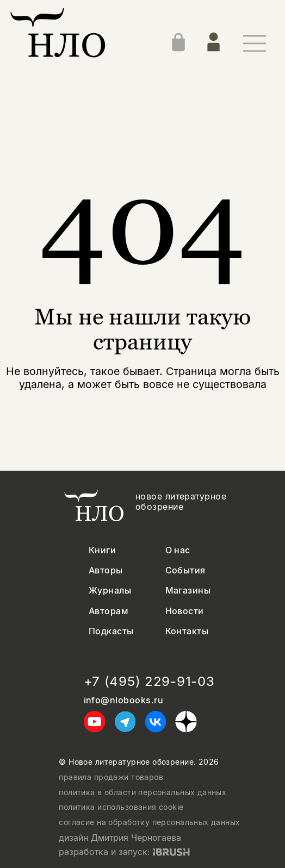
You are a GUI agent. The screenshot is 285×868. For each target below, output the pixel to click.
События (185, 570)
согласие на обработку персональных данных (149, 822)
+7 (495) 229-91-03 (149, 682)
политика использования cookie (121, 807)
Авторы (106, 570)
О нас (178, 550)
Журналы (110, 591)
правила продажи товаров (111, 777)
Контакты (187, 631)
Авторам (109, 611)
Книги (102, 550)
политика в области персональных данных (142, 792)
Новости (185, 611)
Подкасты (111, 631)
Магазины (188, 591)
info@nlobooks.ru (124, 700)
